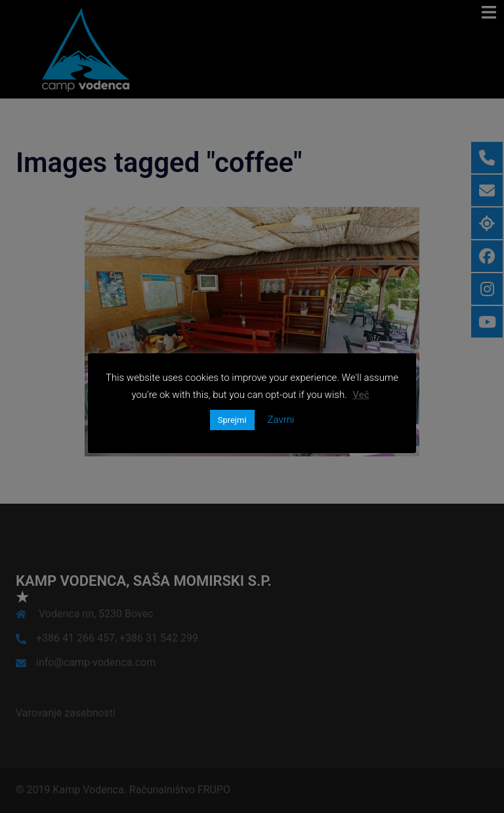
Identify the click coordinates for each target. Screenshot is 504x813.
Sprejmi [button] (232, 420)
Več (361, 395)
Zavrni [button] (281, 420)
